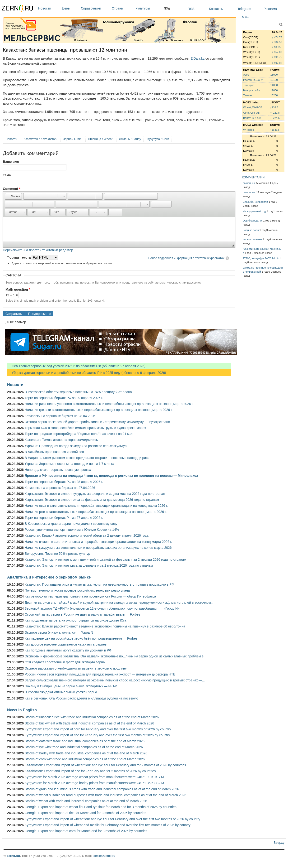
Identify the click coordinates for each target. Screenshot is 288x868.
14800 (274, 85)
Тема (7, 175)
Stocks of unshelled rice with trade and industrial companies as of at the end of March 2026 (92, 717)
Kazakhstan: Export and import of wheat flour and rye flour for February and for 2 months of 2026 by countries (105, 765)
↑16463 (275, 130)
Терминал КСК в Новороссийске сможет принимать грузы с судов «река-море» (85, 428)
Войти (246, 17)
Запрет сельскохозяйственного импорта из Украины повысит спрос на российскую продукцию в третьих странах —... (115, 680)
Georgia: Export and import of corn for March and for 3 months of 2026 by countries (86, 831)
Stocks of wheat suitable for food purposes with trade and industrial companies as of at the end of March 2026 (105, 795)
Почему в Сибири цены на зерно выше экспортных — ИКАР (71, 686)
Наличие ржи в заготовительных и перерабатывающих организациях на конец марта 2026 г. (96, 512)
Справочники (95, 8)
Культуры (149, 8)
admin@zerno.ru (104, 856)
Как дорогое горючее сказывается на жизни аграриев (66, 644)
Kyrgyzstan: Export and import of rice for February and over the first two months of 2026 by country (97, 735)
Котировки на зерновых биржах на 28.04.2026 (60, 416)
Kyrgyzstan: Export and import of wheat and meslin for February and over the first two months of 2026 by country (108, 825)
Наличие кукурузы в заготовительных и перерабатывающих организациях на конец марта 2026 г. (100, 548)
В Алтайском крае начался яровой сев (54, 452)
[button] (13, 196)
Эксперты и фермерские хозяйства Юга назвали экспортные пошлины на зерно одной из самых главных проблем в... (116, 656)
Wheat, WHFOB (253, 107)
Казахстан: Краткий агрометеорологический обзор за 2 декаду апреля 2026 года (87, 535)
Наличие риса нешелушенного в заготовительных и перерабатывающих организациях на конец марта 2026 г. (109, 404)
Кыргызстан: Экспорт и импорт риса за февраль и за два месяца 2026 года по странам (92, 500)
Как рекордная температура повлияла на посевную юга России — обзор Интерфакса (90, 596)
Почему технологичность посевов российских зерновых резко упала (77, 590)
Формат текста (19, 257)
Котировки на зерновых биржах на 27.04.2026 (60, 488)
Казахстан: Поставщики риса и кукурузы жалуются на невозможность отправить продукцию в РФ (99, 584)
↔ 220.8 (274, 113)
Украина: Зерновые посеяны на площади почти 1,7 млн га (69, 464)
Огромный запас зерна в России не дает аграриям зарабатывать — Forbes (82, 614)
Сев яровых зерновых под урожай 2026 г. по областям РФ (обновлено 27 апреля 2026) (76, 366)
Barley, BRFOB (252, 118)
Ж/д (167, 8)
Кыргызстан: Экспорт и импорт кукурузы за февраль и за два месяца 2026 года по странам (95, 494)
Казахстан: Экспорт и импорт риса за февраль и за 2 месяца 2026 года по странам (89, 565)
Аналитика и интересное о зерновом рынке (49, 577)
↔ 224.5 (274, 118)
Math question (18, 289)
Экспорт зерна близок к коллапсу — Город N (59, 632)
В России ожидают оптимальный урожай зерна (61, 692)
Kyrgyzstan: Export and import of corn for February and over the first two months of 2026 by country (98, 729)
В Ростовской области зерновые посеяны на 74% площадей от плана (78, 392)
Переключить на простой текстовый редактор (38, 250)
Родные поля (251, 230)
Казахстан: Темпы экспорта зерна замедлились (61, 440)
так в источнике (252, 239)
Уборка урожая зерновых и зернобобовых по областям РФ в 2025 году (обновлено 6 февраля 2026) (87, 373)
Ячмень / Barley (130, 139)
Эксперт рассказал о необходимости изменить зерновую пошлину (76, 668)
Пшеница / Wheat (100, 139)
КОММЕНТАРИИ (253, 177)
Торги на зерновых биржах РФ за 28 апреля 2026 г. (64, 482)
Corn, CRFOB (251, 113)
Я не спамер (16, 322)
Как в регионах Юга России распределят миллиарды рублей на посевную (81, 698)
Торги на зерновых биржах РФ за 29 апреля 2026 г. (64, 398)
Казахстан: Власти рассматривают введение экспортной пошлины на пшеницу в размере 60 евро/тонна (105, 626)
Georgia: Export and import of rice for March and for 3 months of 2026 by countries (85, 813)
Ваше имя (11, 162)
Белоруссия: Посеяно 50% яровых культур (57, 554)
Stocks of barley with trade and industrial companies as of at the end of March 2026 (86, 753)
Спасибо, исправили (255, 202)
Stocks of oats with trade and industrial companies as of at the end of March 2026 (85, 741)
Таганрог (249, 85)
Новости (49, 8)
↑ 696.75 (277, 57)
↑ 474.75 (277, 37)
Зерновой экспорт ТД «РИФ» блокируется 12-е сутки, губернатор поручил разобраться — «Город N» (102, 608)
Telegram (244, 9)
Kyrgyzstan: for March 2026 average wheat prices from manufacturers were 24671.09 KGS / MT (95, 777)
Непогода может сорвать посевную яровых (58, 470)
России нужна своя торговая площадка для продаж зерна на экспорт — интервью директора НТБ (100, 674)
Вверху (279, 843)
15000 (274, 75)
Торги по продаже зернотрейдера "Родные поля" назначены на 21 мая (79, 434)
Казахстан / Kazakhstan (40, 139)
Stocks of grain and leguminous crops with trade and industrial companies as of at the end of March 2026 (102, 789)
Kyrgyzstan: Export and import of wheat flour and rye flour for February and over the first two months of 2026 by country (112, 819)
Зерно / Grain (72, 139)
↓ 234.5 (274, 107)
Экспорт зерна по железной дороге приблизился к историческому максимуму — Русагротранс (97, 422)
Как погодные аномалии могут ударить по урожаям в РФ (68, 650)
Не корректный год (254, 211)
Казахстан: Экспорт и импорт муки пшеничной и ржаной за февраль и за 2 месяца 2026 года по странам (105, 559)
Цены (70, 8)
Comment (12, 189)
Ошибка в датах (253, 221)
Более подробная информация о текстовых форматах (186, 258)
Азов (246, 75)
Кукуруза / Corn (158, 139)
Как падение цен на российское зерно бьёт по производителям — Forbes (81, 638)
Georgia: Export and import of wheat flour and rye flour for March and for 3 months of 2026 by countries (101, 807)
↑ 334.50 (277, 42)
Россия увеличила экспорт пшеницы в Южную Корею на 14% (72, 530)
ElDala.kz (197, 58)
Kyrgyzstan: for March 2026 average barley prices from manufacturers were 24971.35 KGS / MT (95, 783)
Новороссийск (252, 90)
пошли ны (249, 183)
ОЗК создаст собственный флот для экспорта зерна (65, 662)
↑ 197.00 (277, 63)
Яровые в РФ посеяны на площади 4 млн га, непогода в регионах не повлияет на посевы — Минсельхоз (111, 476)
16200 (274, 95)
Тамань (248, 95)
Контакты (216, 9)
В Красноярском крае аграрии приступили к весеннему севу (71, 524)
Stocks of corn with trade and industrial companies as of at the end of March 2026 (85, 759)
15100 (274, 80)
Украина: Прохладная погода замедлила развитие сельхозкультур (76, 446)
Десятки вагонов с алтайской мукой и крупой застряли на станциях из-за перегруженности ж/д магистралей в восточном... (119, 603)
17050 (274, 90)
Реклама (270, 9)
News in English (22, 710)
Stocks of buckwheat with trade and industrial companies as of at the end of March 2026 (89, 723)
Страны (122, 8)
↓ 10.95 (276, 47)
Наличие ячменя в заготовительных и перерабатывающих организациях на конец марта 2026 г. (98, 542)
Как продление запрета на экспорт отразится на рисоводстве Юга (75, 620)
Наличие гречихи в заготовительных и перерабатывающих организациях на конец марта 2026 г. (99, 410)
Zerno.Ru (13, 856)
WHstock (249, 130)
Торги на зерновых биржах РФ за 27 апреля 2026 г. (64, 518)
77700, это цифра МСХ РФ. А (261, 258)
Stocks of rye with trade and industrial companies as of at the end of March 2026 (84, 747)
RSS (191, 9)
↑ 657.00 (277, 52)
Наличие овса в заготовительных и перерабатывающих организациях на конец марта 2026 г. (96, 506)
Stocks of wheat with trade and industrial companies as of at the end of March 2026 (86, 801)
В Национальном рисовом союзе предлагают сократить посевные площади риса (87, 458)
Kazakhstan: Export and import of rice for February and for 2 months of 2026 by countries (90, 771)
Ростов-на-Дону (253, 80)
